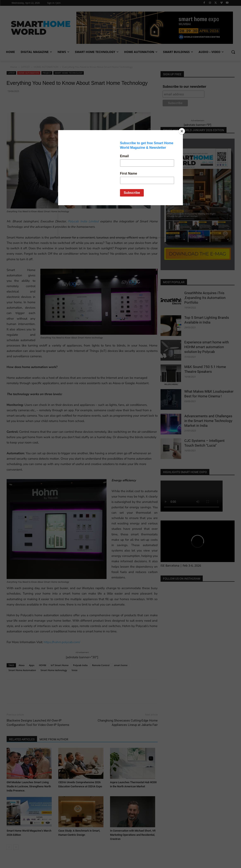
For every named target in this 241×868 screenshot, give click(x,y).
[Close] (182, 131)
